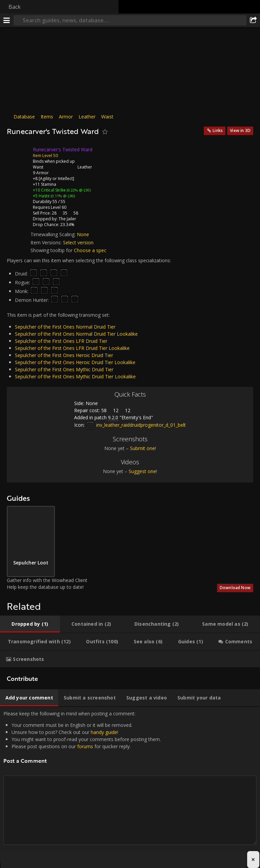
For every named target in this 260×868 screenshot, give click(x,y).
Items (47, 117)
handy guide (104, 732)
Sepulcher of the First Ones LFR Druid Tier (61, 341)
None (83, 234)
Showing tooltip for (52, 250)
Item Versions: (47, 242)
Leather (87, 117)
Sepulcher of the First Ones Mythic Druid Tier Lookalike (75, 376)
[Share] (253, 20)
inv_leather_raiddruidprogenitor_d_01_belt (136, 425)
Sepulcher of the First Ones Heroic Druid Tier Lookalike (75, 362)
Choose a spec (90, 250)
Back (15, 7)
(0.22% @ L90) (78, 190)
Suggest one (142, 471)
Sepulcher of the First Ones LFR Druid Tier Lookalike (72, 348)
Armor (66, 117)
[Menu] (7, 20)
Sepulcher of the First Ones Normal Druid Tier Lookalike (76, 334)
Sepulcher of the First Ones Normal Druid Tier (65, 327)
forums (85, 746)
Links (218, 130)
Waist (107, 117)
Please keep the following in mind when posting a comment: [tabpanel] (130, 785)
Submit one (143, 448)
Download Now (235, 588)
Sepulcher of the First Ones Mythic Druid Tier (64, 369)
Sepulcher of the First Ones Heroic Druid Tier (64, 355)
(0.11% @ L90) (62, 196)
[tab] (30, 624)
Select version (78, 242)
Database (24, 117)
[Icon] (18, 155)
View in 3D (240, 130)
